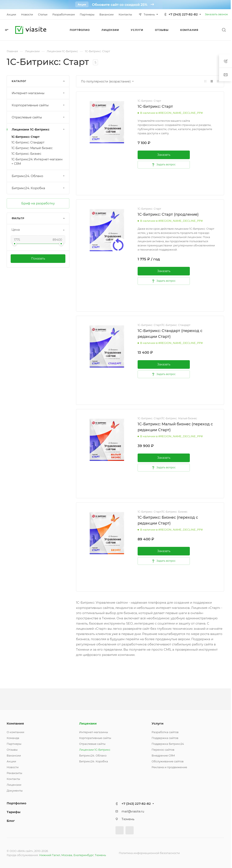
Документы (15, 791)
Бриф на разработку (38, 203)
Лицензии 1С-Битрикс (39, 129)
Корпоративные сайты (39, 105)
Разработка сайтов (165, 732)
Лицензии (14, 785)
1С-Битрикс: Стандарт (28, 142)
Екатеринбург (84, 855)
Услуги (158, 723)
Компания (15, 723)
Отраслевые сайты (39, 117)
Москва (67, 855)
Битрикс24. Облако (39, 176)
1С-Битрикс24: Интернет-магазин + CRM (37, 162)
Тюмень (100, 855)
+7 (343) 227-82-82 (183, 14)
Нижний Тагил (50, 855)
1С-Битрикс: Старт (25, 137)
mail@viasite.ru (133, 811)
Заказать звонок (216, 14)
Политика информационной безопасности (149, 853)
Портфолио (16, 803)
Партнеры (14, 744)
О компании (15, 732)
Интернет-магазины (39, 93)
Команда (13, 738)
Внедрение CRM (163, 755)
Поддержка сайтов (165, 738)
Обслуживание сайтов (168, 761)
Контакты (13, 779)
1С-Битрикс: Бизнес (26, 154)
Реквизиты (14, 773)
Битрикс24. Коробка (39, 188)
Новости (13, 767)
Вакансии (14, 755)
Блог (11, 821)
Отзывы (12, 750)
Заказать (164, 155)
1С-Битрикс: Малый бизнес (32, 148)
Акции (11, 761)
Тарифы (14, 812)
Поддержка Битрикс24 (168, 744)
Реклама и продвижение (169, 767)
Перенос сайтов (163, 750)
